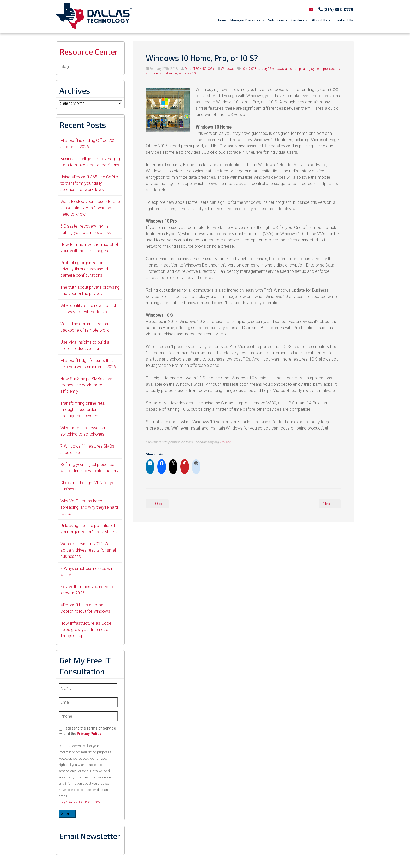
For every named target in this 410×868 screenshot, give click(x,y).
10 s (244, 69)
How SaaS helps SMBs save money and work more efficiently (86, 385)
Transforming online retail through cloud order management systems (83, 410)
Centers (300, 20)
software (152, 73)
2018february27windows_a (268, 69)
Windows (227, 69)
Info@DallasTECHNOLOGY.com (82, 802)
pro (325, 69)
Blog (65, 66)
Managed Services (247, 20)
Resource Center (89, 51)
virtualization (168, 73)
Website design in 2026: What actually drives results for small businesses (89, 550)
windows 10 (187, 73)
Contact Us (344, 20)
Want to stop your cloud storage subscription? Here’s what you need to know (90, 208)
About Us (321, 20)
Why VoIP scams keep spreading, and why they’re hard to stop (89, 507)
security (335, 69)
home (292, 69)
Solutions (278, 20)
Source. (226, 442)
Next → (330, 504)
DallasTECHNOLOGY (200, 69)
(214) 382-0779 (336, 9)
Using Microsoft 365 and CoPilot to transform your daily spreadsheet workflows (90, 183)
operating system (310, 69)
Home (221, 20)
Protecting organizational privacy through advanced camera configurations (84, 269)
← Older (157, 504)
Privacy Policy (89, 734)
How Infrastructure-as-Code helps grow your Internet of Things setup (86, 630)
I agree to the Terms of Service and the (90, 731)
